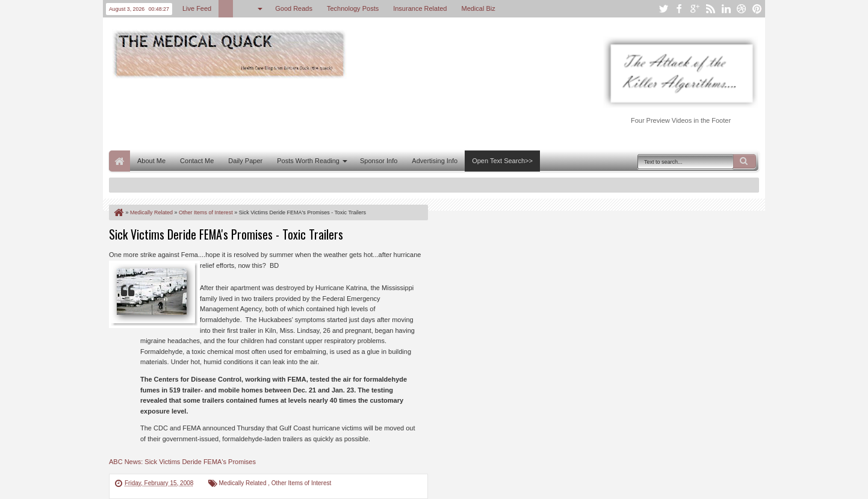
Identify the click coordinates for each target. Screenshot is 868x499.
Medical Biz (478, 8)
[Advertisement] (328, 113)
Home (119, 161)
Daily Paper (245, 161)
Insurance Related (420, 8)
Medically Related (244, 483)
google (695, 9)
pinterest (757, 9)
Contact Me (197, 161)
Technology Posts (353, 8)
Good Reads (294, 8)
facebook (679, 9)
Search (745, 161)
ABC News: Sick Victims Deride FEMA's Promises (182, 462)
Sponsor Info (379, 161)
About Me (151, 161)
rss (710, 9)
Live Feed (197, 8)
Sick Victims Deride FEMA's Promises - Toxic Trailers (226, 234)
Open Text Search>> (502, 161)
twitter (663, 9)
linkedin (726, 9)
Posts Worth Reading (308, 161)
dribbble (742, 9)
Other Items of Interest (301, 483)
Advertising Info (435, 161)
